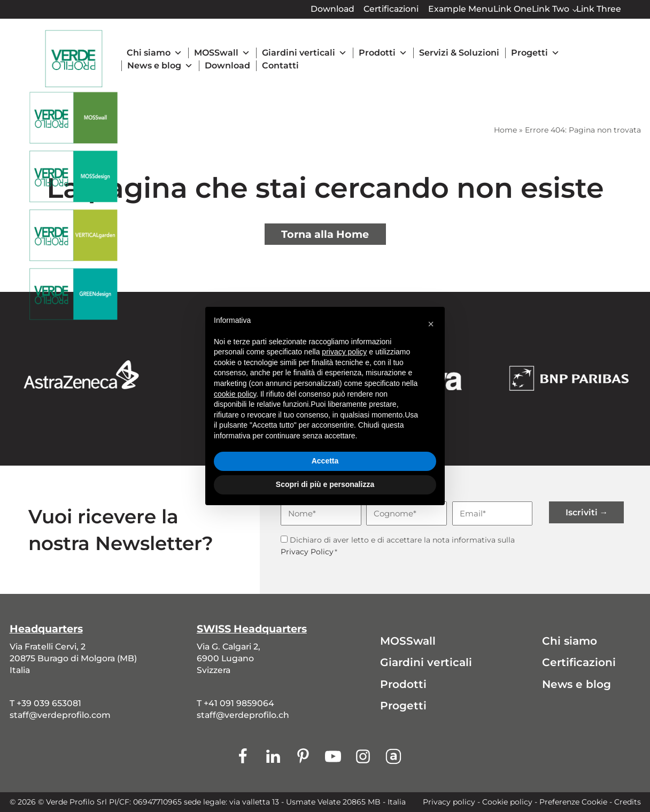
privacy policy (344, 352)
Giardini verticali (304, 53)
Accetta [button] (325, 461)
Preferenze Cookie (573, 802)
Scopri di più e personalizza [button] (325, 484)
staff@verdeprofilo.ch (243, 715)
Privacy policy (449, 802)
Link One (513, 9)
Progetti (535, 53)
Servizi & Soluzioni (459, 53)
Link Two (551, 9)
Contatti (280, 65)
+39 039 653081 (49, 703)
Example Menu (461, 9)
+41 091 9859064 (239, 703)
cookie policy (235, 394)
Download (332, 9)
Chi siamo (154, 53)
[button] (431, 324)
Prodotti (383, 53)
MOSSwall (222, 53)
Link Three (599, 9)
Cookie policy (507, 802)
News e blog (160, 66)
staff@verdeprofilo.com (60, 715)
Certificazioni (391, 9)
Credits (628, 802)
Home (505, 130)
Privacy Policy (307, 552)
